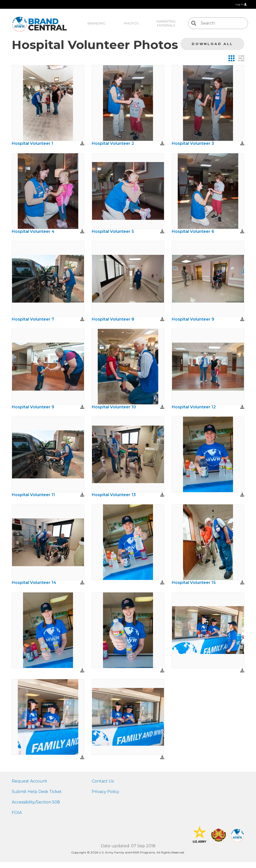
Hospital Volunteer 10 (114, 407)
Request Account (29, 781)
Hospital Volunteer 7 (33, 319)
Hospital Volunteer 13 (114, 495)
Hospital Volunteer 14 (34, 583)
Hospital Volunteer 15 (194, 583)
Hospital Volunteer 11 (33, 495)
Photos (131, 23)
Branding (96, 23)
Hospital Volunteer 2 (113, 143)
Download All (212, 44)
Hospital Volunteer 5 (113, 231)
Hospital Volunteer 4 (33, 231)
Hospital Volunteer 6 (193, 231)
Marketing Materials (166, 23)
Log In (241, 4)
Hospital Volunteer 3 (193, 143)
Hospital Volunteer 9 (193, 319)
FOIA (17, 813)
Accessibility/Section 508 (36, 802)
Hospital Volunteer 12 (194, 407)
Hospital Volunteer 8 (113, 319)
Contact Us (103, 781)
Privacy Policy (105, 792)
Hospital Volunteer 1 (32, 143)
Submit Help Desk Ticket (37, 792)
